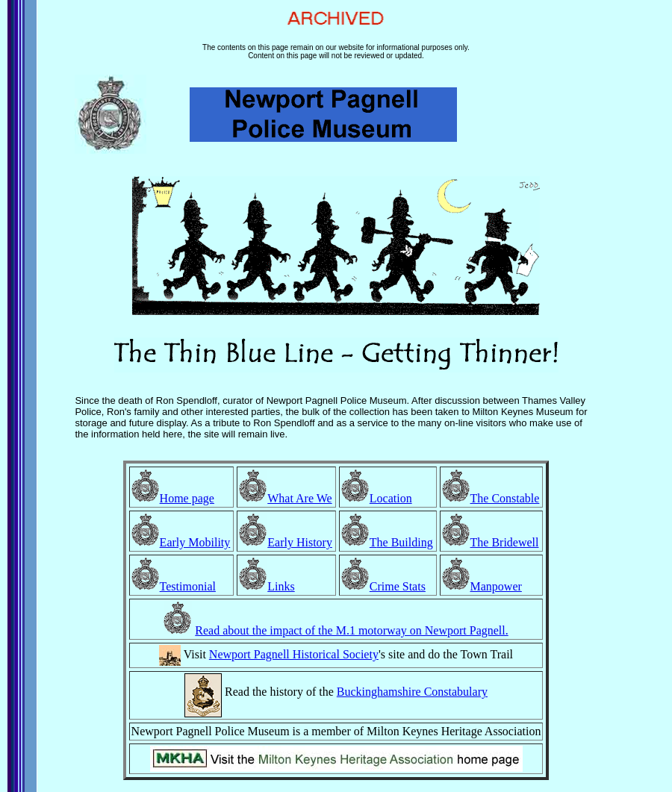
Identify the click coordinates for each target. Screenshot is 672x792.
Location (391, 498)
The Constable (505, 498)
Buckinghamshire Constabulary (412, 692)
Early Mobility (195, 542)
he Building (405, 542)
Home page (187, 498)
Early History (300, 542)
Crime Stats (398, 586)
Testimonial (188, 586)
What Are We (299, 498)
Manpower (496, 586)
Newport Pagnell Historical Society (294, 654)
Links (281, 586)
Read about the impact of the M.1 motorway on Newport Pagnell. (351, 630)
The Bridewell (505, 542)
